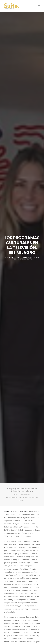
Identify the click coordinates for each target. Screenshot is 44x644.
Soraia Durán (27, 259)
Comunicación (28, 258)
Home (16, 495)
